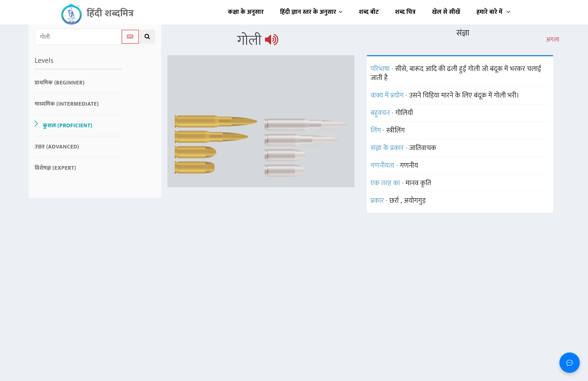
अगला (553, 40)
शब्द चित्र (405, 12)
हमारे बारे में (493, 12)
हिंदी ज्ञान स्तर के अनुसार (311, 12)
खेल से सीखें (446, 12)
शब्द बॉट (369, 12)
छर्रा (395, 201)
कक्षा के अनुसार (246, 12)
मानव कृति (418, 183)
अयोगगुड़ (415, 201)
